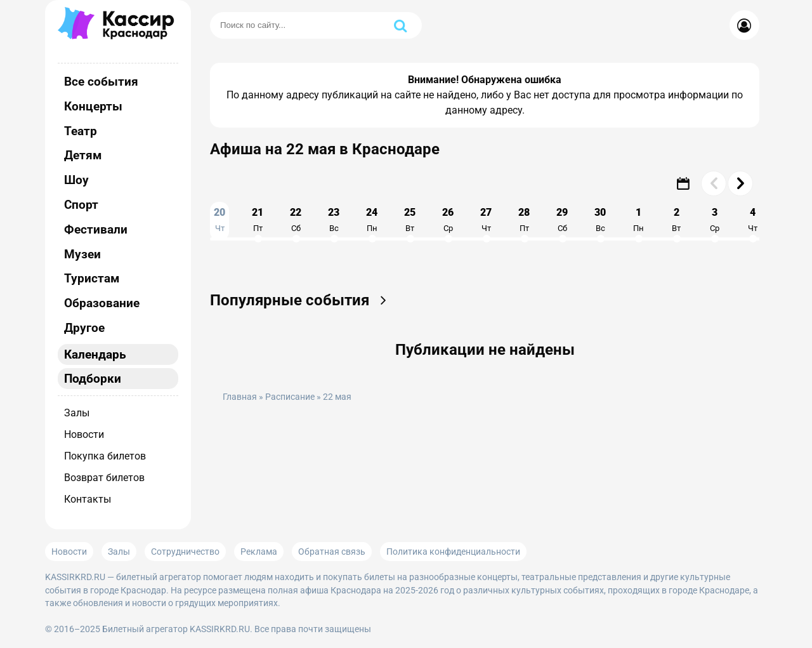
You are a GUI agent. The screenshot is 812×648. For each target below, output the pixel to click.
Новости (84, 434)
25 (410, 220)
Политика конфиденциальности (453, 552)
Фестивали (96, 229)
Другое (84, 328)
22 (296, 220)
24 (372, 220)
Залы (77, 413)
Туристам (92, 278)
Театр (81, 131)
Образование (102, 303)
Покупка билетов (105, 456)
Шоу (76, 180)
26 (448, 220)
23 (334, 220)
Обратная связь (332, 552)
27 (486, 220)
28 (524, 220)
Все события (101, 82)
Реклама (259, 552)
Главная (240, 397)
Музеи (82, 254)
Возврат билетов (104, 478)
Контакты (88, 499)
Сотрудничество (185, 552)
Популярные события (302, 300)
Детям (83, 155)
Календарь (95, 354)
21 (258, 220)
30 (600, 220)
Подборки (93, 379)
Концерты (93, 106)
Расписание (290, 397)
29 (562, 220)
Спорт (81, 205)
